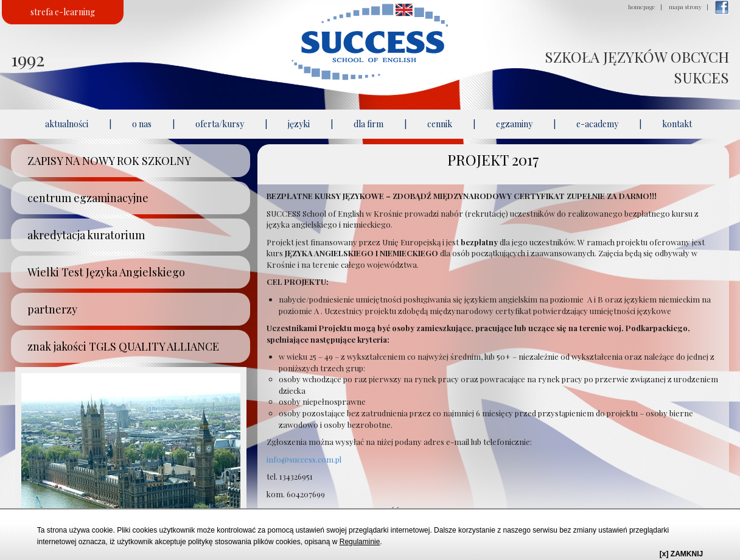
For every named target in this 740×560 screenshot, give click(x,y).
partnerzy (52, 309)
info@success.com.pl (304, 459)
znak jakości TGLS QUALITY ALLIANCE (123, 346)
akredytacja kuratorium (86, 235)
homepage (642, 7)
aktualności (67, 124)
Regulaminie (360, 542)
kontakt (677, 124)
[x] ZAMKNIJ (681, 554)
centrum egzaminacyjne (88, 198)
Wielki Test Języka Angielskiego (106, 272)
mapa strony (685, 7)
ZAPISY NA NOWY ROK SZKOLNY (109, 161)
